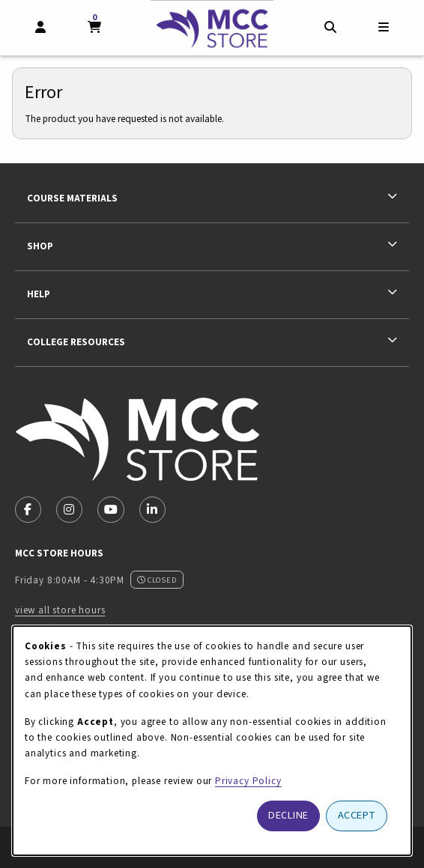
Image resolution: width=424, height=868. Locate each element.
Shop (40, 246)
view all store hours (60, 610)
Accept (357, 815)
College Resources (76, 342)
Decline (288, 815)
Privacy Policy (248, 781)
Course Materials (72, 198)
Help (39, 294)
